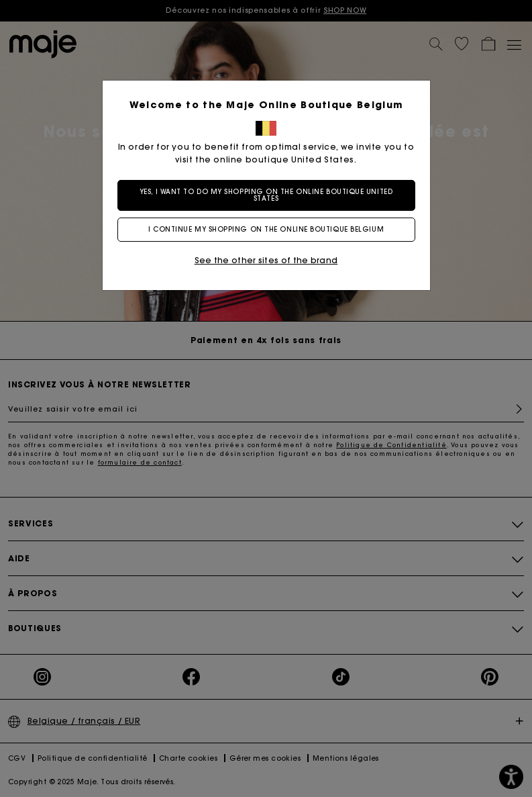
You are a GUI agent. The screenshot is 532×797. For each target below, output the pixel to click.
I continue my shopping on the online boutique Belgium (266, 229)
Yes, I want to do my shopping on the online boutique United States (266, 195)
